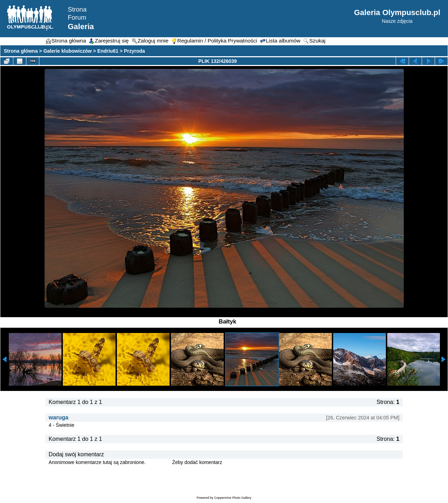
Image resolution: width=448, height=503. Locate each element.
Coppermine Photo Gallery (233, 498)
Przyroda (134, 51)
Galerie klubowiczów (67, 51)
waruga (59, 417)
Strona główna (21, 51)
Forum (77, 18)
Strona (77, 9)
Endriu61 (108, 51)
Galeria (81, 27)
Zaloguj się (159, 462)
